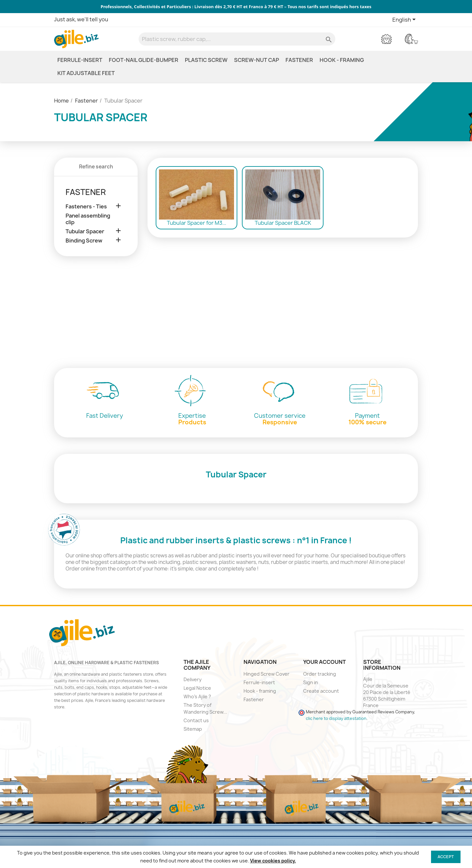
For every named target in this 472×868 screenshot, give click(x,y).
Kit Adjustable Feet (86, 73)
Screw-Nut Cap (256, 60)
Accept (446, 857)
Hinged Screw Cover (266, 674)
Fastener (299, 60)
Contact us (196, 720)
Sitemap (193, 729)
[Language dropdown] (405, 20)
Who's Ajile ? (197, 696)
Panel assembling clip (88, 219)
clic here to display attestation (336, 718)
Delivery (193, 679)
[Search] (237, 39)
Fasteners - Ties (86, 207)
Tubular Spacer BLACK (283, 223)
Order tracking (320, 674)
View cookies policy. (273, 861)
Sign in (311, 682)
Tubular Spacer (85, 231)
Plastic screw (206, 60)
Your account (324, 662)
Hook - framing (342, 60)
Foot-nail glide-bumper (144, 60)
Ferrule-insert (80, 60)
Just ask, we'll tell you (81, 19)
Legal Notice (197, 688)
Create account (321, 691)
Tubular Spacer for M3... (197, 223)
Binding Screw (84, 241)
